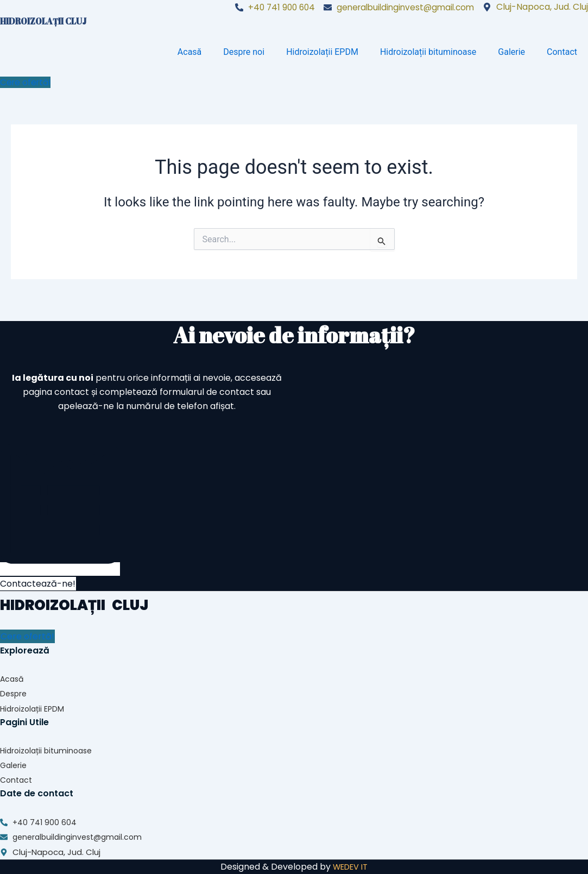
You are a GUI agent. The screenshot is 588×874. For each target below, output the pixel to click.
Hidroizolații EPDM (322, 52)
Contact (562, 52)
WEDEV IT (350, 867)
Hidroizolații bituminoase (428, 52)
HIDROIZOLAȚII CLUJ (45, 21)
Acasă (189, 52)
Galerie (511, 52)
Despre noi (244, 52)
